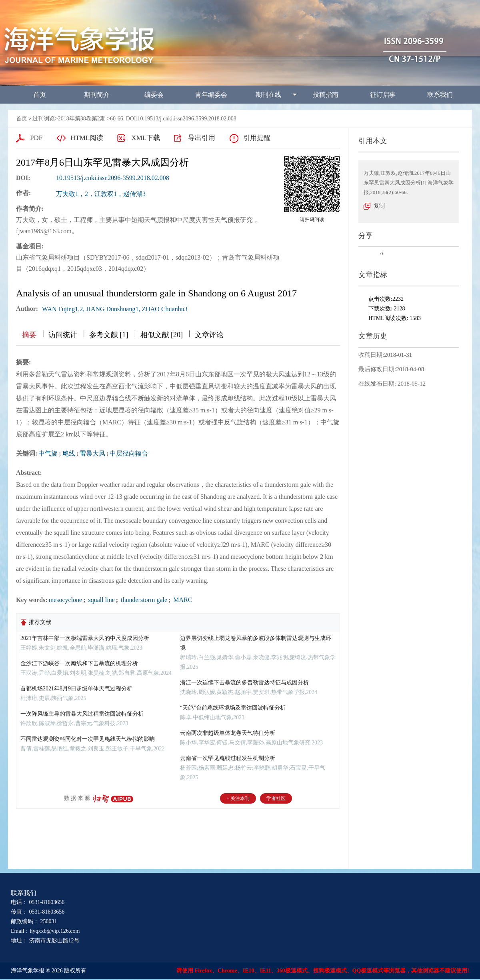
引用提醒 (257, 138)
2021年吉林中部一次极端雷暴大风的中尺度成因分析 (85, 638)
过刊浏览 (44, 119)
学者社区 (276, 798)
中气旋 (48, 453)
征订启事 (383, 95)
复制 (379, 206)
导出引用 (202, 138)
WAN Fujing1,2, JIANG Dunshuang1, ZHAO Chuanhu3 (115, 309)
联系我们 (440, 95)
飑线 (69, 453)
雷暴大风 (92, 453)
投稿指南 (326, 95)
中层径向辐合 (129, 453)
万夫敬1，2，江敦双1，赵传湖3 (101, 194)
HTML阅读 (87, 138)
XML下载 (146, 138)
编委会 (154, 95)
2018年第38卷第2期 (82, 119)
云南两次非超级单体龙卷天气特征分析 (228, 733)
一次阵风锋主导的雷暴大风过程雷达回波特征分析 (82, 714)
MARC (182, 600)
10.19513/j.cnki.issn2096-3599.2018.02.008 (113, 178)
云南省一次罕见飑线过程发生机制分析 (228, 758)
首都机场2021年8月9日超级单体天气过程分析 (76, 689)
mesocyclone (66, 600)
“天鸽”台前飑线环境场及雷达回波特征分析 (233, 708)
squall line (101, 600)
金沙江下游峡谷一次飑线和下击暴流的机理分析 (79, 663)
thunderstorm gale (143, 600)
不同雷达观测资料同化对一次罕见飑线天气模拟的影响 (88, 739)
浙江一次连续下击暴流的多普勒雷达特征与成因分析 (244, 683)
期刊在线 (268, 95)
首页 (40, 95)
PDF (36, 138)
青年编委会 (211, 95)
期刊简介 (97, 95)
